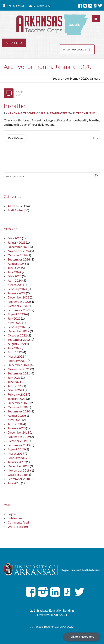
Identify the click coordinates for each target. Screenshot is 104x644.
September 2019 (19, 445)
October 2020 (17, 407)
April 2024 (15, 280)
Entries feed (16, 518)
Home (74, 78)
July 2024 (14, 268)
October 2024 (17, 255)
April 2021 (15, 386)
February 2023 (17, 327)
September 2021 (19, 373)
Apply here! (14, 43)
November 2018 (19, 470)
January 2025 (17, 242)
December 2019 (19, 432)
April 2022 (15, 352)
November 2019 (19, 437)
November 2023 (19, 301)
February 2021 (17, 394)
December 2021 (19, 365)
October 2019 (17, 441)
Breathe (15, 106)
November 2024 (19, 251)
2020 (84, 78)
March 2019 (16, 453)
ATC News (15, 206)
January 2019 (17, 462)
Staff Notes (59, 113)
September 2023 (19, 310)
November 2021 (19, 369)
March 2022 (16, 356)
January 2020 (17, 428)
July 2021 (14, 377)
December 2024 (19, 247)
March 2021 (16, 390)
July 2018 (14, 483)
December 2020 (19, 403)
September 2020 (19, 411)
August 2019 (16, 449)
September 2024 (19, 259)
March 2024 (16, 285)
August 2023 (16, 314)
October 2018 (17, 475)
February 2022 (17, 361)
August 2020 (16, 415)
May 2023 (15, 323)
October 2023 (17, 306)
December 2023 (19, 297)
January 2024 (17, 293)
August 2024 (16, 263)
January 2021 (17, 399)
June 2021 (14, 382)
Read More (15, 138)
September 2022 (19, 339)
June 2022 (14, 348)
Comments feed (18, 522)
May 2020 (15, 420)
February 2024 (17, 289)
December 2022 (19, 331)
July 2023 (14, 318)
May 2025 (15, 238)
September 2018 (19, 479)
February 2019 (17, 458)
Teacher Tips (86, 113)
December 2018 (19, 466)
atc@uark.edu (42, 5)
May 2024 (15, 276)
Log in (12, 514)
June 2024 (14, 272)
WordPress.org (18, 526)
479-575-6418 (16, 5)
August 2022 (16, 344)
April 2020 (15, 424)
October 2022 (17, 335)
